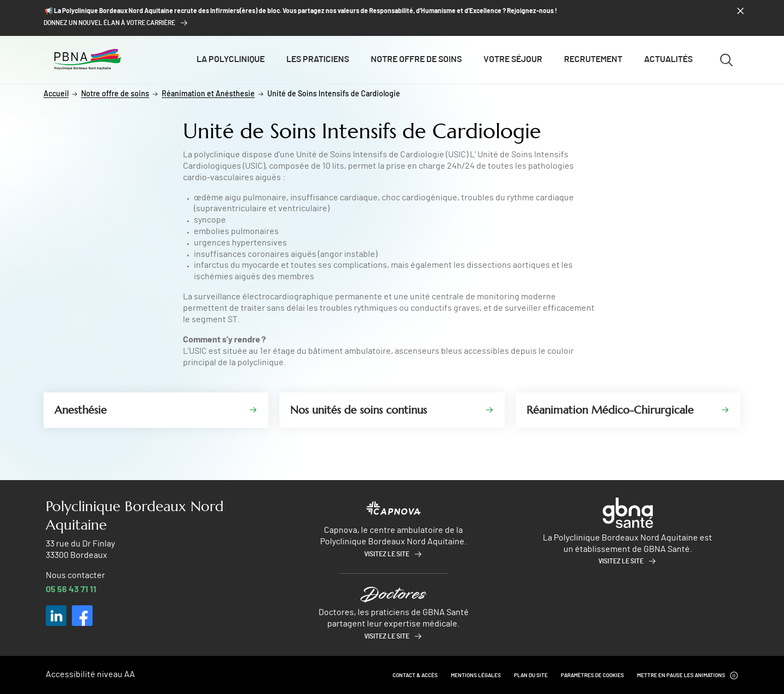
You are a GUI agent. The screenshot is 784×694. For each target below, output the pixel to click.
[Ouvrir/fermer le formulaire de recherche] (726, 60)
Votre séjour (513, 59)
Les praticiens (318, 59)
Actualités (668, 59)
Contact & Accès (415, 675)
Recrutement (593, 59)
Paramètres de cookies (592, 675)
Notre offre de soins (416, 59)
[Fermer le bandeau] (740, 11)
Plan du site (531, 675)
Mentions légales (476, 675)
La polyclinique (231, 59)
